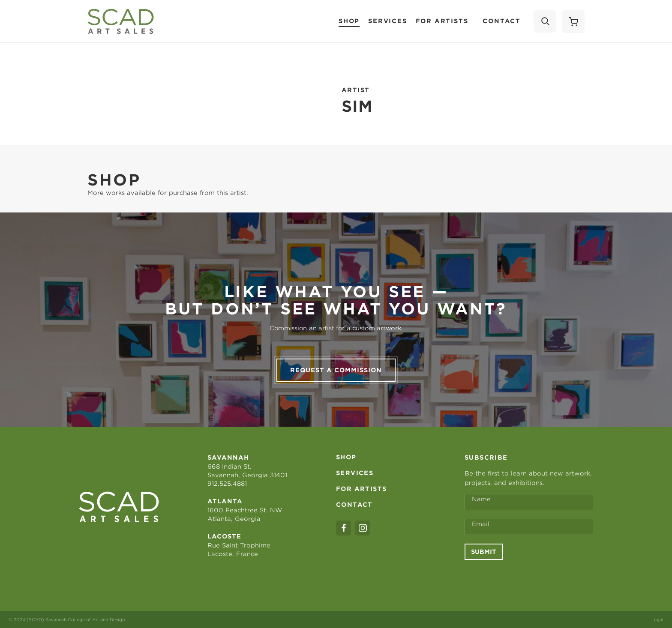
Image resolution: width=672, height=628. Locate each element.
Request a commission (336, 370)
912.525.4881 (227, 484)
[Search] (545, 21)
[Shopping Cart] (573, 21)
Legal (657, 619)
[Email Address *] (529, 527)
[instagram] (363, 528)
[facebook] (343, 528)
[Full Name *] (529, 502)
